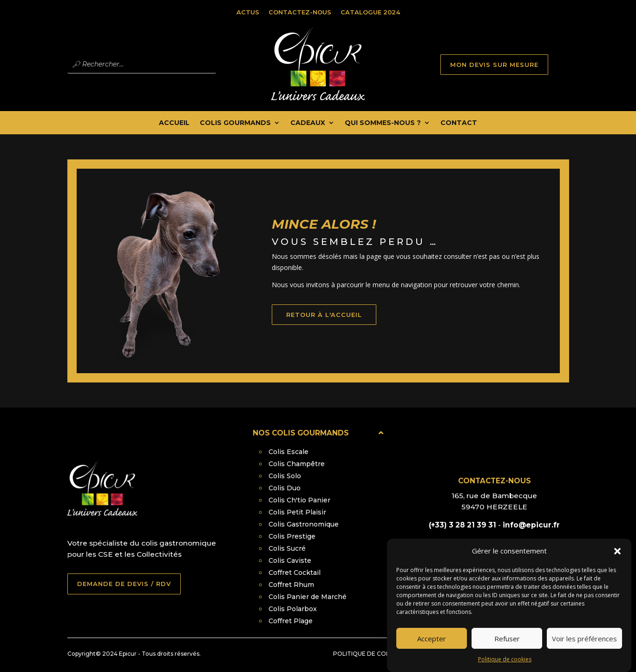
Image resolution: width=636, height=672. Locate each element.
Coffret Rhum (291, 585)
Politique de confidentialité (381, 654)
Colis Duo (285, 488)
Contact (459, 123)
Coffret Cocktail (295, 573)
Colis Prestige (292, 536)
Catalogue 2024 (370, 12)
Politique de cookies (505, 666)
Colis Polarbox (293, 609)
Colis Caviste (290, 560)
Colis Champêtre (297, 464)
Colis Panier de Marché (308, 597)
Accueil (174, 123)
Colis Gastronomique (304, 524)
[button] (617, 558)
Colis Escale (288, 452)
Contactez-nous (300, 12)
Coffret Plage (291, 621)
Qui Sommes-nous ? (383, 123)
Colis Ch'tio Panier (299, 500)
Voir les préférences (584, 645)
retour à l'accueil (338, 326)
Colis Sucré (287, 548)
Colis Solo (285, 476)
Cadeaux (308, 123)
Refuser (507, 645)
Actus (248, 12)
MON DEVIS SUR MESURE (494, 65)
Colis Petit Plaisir (297, 512)
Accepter (432, 645)
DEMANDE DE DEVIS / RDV (124, 584)
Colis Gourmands (235, 123)
